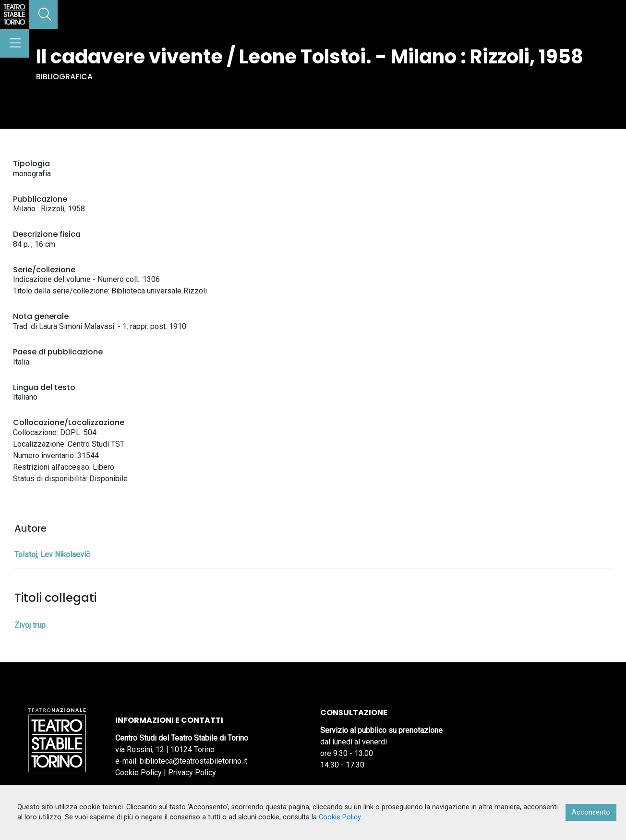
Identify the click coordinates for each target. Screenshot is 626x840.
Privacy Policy (192, 773)
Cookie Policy (138, 773)
